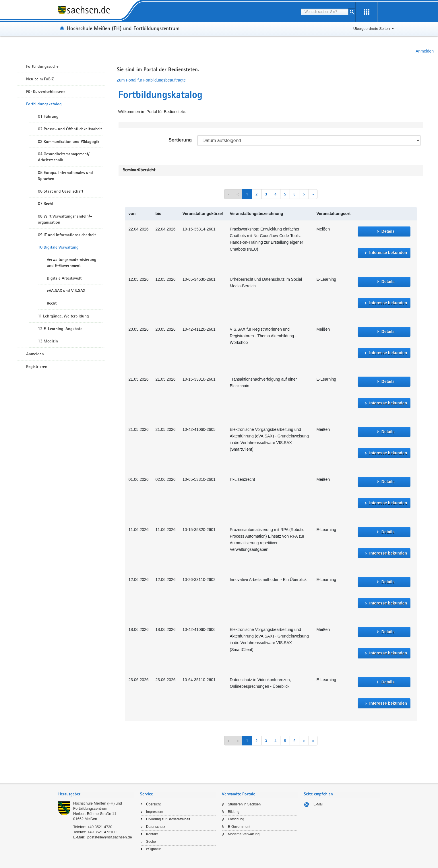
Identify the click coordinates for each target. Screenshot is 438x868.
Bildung (234, 812)
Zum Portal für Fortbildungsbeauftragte (151, 80)
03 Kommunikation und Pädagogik (69, 142)
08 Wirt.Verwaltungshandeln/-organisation (65, 219)
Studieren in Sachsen (244, 804)
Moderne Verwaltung (244, 834)
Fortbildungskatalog (44, 104)
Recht (52, 303)
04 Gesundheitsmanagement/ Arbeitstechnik (64, 157)
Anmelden (425, 51)
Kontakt (152, 834)
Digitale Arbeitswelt (64, 278)
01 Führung (48, 116)
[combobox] (324, 12)
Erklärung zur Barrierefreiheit (168, 819)
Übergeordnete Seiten (372, 29)
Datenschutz (156, 827)
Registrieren (37, 367)
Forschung (236, 819)
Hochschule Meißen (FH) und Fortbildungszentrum (123, 28)
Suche (151, 842)
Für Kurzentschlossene (46, 92)
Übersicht (153, 804)
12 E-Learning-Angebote (60, 329)
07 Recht (46, 204)
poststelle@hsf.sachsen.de (110, 837)
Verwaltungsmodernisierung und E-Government (72, 262)
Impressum (155, 812)
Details (388, 231)
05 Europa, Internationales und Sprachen (65, 176)
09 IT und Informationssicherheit (67, 235)
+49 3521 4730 (100, 827)
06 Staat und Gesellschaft (61, 191)
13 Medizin (48, 341)
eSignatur (153, 849)
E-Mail (318, 804)
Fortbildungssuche (42, 66)
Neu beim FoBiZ (40, 79)
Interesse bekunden (388, 253)
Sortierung (180, 140)
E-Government (239, 827)
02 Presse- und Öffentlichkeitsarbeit (70, 129)
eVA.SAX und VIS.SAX (66, 290)
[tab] (96, 795)
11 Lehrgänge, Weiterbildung (63, 316)
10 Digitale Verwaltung (58, 247)
